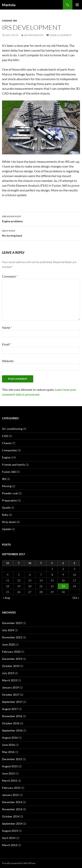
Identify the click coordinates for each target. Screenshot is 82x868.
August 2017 (10, 709)
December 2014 (12, 802)
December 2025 (12, 623)
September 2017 (12, 702)
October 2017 (11, 695)
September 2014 (12, 824)
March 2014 (10, 845)
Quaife (6, 508)
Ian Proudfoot (34, 35)
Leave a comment (61, 35)
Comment (10, 276)
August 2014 (10, 831)
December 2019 (12, 659)
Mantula (9, 5)
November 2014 (12, 809)
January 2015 (10, 795)
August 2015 (10, 766)
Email (7, 344)
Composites (9, 450)
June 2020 (8, 644)
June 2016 (8, 745)
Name (7, 327)
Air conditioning (12, 429)
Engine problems (41, 218)
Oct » (76, 598)
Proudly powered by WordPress (19, 863)
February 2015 (11, 788)
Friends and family (13, 465)
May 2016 (8, 752)
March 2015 (10, 781)
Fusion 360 (9, 472)
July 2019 (8, 673)
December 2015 (12, 759)
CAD (5, 436)
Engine (6, 457)
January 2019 (10, 687)
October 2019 (11, 666)
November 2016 (12, 716)
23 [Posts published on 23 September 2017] (63, 586)
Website (8, 361)
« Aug (6, 598)
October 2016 (11, 723)
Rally (5, 515)
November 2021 (12, 637)
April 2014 (9, 838)
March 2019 (10, 680)
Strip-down (9, 522)
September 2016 (12, 730)
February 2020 (11, 652)
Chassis (7, 21)
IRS (15, 21)
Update (6, 529)
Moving (7, 486)
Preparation (9, 500)
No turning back (41, 233)
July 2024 (8, 630)
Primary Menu (77, 5)
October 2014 (11, 816)
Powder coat (10, 493)
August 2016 (10, 738)
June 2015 (8, 773)
